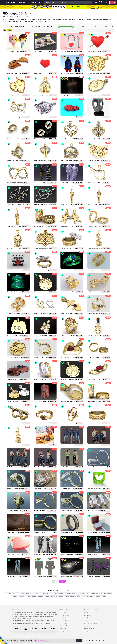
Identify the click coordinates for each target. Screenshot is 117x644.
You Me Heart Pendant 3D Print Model (17, 161)
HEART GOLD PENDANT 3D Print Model (71, 358)
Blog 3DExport (64, 628)
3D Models (63, 613)
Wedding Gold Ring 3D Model (14, 489)
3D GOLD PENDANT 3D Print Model (16, 336)
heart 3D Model (38, 73)
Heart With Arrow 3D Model (94, 51)
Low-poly (48, 27)
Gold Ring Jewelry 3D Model (68, 489)
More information (41, 641)
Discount (36, 27)
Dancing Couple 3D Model (67, 95)
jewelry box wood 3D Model (14, 73)
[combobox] (87, 27)
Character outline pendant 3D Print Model (18, 358)
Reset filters (110, 30)
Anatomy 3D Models (100, 597)
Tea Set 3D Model (39, 51)
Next (62, 581)
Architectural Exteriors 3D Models (68, 594)
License (86, 621)
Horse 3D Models (51, 594)
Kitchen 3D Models (39, 594)
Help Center (87, 615)
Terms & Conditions (89, 628)
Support (86, 613)
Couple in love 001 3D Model (41, 554)
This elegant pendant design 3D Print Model (99, 248)
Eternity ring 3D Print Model (94, 358)
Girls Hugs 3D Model (66, 467)
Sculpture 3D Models (11, 594)
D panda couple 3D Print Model (15, 270)
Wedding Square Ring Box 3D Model (97, 532)
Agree (79, 641)
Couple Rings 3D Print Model (14, 292)
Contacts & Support (91, 610)
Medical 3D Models (43, 597)
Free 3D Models (64, 618)
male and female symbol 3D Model (43, 576)
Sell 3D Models (64, 623)
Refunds (86, 631)
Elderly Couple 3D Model (40, 401)
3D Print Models (64, 615)
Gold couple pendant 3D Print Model (43, 292)
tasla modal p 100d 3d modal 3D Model (71, 576)
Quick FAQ (87, 618)
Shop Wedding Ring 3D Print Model (43, 379)
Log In (107, 2)
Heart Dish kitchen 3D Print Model (42, 445)
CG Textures (63, 621)
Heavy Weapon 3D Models (72, 597)
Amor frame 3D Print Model (94, 489)
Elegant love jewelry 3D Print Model (43, 358)
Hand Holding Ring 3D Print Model (69, 270)
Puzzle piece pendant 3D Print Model (70, 314)
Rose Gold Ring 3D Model (94, 467)
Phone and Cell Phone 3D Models (88, 594)
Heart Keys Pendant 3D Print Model (43, 314)
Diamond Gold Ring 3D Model (95, 511)
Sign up (113, 2)
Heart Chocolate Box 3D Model (15, 554)
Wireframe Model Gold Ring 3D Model (70, 511)
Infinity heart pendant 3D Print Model (97, 314)
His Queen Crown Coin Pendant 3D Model (98, 73)
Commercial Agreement (90, 623)
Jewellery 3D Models (18, 597)
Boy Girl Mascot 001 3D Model (15, 51)
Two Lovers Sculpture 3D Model (96, 117)
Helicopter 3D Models (57, 597)
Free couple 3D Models (17, 27)
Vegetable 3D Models (106, 594)
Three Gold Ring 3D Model (41, 489)
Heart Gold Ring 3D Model (40, 511)
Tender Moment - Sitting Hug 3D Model (44, 467)
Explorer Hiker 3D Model (67, 73)
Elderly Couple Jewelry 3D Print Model (44, 336)
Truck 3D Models (87, 597)
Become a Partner (65, 626)
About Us (15, 610)
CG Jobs (62, 631)
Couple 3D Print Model (93, 554)
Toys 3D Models (31, 597)
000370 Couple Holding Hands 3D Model (45, 183)
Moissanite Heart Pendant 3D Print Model (71, 401)
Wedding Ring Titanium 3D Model (69, 532)
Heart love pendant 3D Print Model (16, 401)
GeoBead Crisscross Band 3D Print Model (71, 248)
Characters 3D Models (25, 594)
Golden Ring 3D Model (40, 532)
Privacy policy (88, 626)
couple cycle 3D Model (94, 576)
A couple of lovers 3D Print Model (16, 576)
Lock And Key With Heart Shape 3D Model (71, 51)
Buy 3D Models (65, 610)
